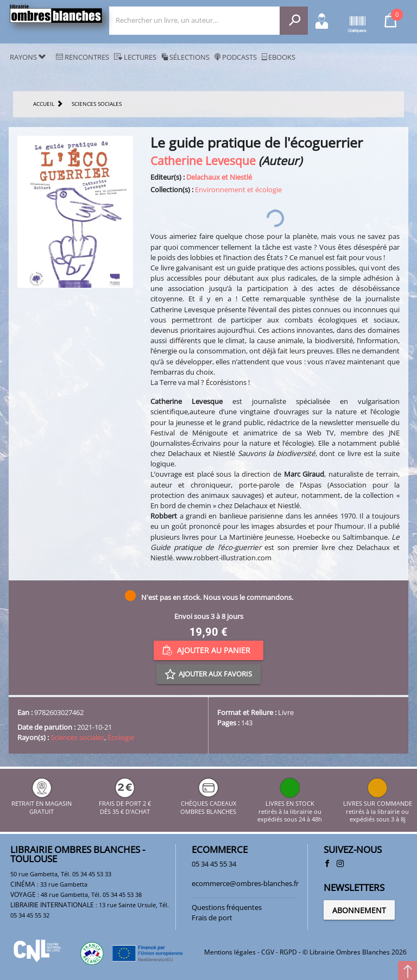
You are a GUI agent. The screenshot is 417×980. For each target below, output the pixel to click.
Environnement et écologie (238, 189)
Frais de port (212, 918)
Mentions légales (230, 952)
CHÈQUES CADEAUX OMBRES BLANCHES (208, 804)
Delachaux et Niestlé (219, 177)
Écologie (121, 737)
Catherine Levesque (203, 160)
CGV (268, 952)
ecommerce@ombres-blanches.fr (245, 883)
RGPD (288, 952)
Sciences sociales (77, 737)
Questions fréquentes (227, 907)
